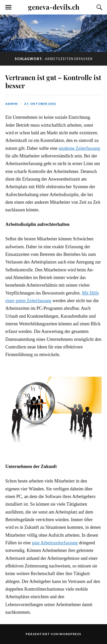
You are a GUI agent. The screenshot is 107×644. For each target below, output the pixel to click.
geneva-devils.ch (54, 7)
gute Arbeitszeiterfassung (55, 543)
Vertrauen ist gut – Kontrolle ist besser (53, 81)
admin (12, 104)
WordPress (70, 634)
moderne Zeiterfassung (79, 148)
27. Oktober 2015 (40, 104)
